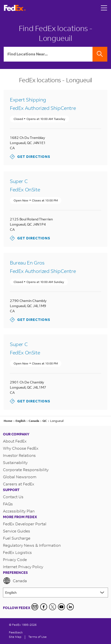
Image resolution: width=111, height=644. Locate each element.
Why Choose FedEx (21, 448)
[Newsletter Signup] (35, 607)
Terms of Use (37, 637)
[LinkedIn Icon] (70, 607)
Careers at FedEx (19, 484)
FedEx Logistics (17, 552)
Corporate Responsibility (26, 470)
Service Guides (17, 531)
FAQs (8, 504)
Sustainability (15, 462)
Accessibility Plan (19, 511)
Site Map (15, 637)
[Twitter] (53, 607)
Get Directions (30, 157)
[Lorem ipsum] (55, 593)
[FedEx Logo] (15, 8)
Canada (15, 581)
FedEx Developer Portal (25, 524)
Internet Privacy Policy (23, 567)
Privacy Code (15, 559)
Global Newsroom (20, 477)
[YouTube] (61, 607)
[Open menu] (104, 8)
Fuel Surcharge (17, 538)
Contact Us (13, 497)
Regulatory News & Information (32, 545)
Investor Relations (19, 455)
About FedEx (15, 441)
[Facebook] (44, 607)
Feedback (16, 632)
